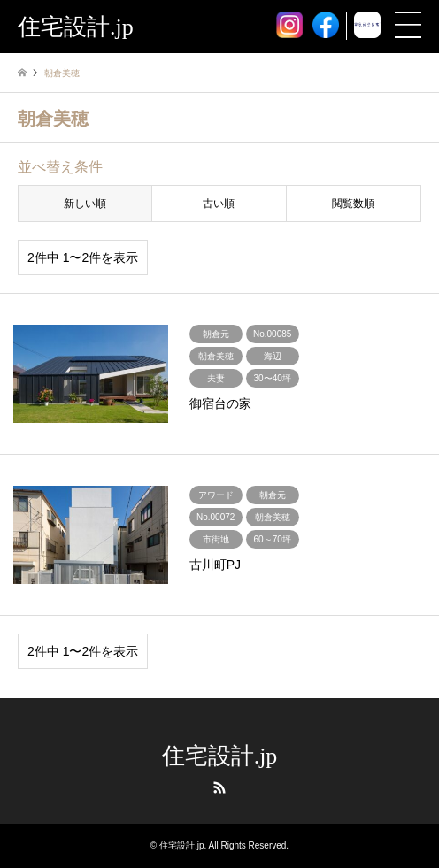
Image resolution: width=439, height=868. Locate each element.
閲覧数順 (353, 204)
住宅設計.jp (220, 756)
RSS (219, 787)
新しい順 (85, 204)
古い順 (219, 204)
